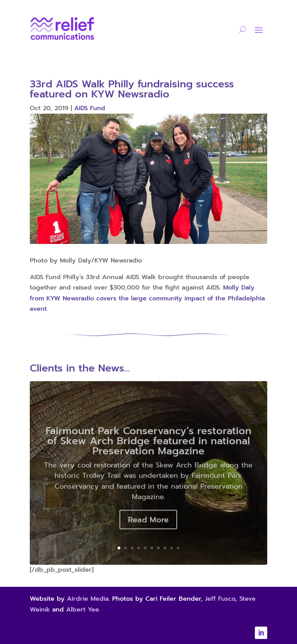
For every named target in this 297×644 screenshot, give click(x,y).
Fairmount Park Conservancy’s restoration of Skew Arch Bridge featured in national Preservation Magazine (148, 448)
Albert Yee (83, 610)
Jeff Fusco (220, 599)
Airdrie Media (88, 599)
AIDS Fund (90, 108)
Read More (148, 527)
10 (178, 548)
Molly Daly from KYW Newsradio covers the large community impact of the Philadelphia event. (147, 298)
